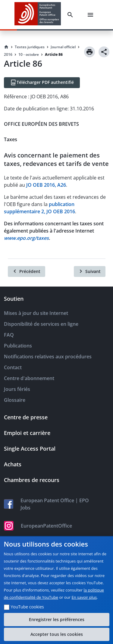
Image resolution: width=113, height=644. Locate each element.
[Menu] (92, 15)
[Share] (104, 52)
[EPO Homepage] (38, 15)
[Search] (71, 15)
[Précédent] (27, 271)
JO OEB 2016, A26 (46, 185)
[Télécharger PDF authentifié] (42, 83)
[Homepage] (6, 47)
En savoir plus (84, 597)
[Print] (89, 52)
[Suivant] (90, 271)
